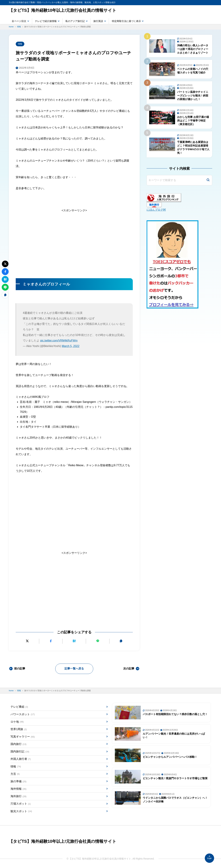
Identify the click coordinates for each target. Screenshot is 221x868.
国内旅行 (18, 744)
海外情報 (18, 789)
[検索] (208, 180)
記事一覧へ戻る (74, 668)
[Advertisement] (74, 243)
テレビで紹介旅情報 (46, 21)
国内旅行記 (20, 752)
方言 (15, 774)
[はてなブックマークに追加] (74, 641)
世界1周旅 (19, 729)
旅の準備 (18, 782)
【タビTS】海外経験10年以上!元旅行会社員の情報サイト (63, 10)
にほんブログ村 (156, 210)
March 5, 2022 (71, 346)
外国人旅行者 (21, 759)
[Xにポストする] (27, 641)
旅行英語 (98, 21)
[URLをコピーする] (121, 641)
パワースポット (23, 714)
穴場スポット (21, 804)
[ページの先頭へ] (209, 858)
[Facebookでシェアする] (51, 641)
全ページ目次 (19, 21)
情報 (20, 44)
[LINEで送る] (98, 641)
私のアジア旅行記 (75, 21)
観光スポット (21, 811)
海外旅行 (18, 797)
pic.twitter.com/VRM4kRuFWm (59, 341)
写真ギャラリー (23, 737)
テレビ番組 (19, 707)
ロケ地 (17, 722)
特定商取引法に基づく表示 (126, 21)
